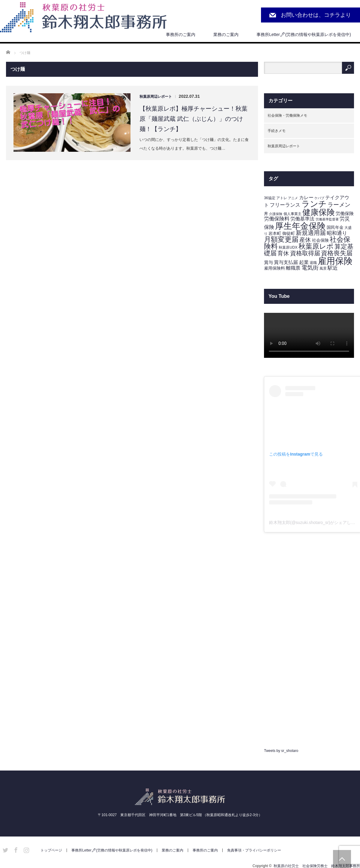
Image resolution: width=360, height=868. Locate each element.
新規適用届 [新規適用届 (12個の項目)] (311, 233)
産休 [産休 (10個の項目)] (305, 240)
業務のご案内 (226, 34)
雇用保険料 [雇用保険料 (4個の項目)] (274, 268)
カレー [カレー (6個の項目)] (306, 198)
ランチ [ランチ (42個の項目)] (314, 204)
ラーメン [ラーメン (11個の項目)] (339, 205)
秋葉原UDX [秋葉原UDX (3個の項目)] (288, 247)
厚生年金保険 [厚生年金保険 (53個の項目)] (300, 226)
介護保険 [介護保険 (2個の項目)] (276, 214)
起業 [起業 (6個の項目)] (304, 262)
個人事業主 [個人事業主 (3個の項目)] (292, 214)
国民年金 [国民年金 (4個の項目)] (335, 227)
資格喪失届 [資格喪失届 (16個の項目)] (337, 253)
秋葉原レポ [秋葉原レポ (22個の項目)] (316, 246)
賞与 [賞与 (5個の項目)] (268, 262)
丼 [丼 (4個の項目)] (266, 214)
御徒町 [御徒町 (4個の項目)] (289, 233)
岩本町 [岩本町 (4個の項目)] (275, 233)
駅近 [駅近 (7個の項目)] (333, 268)
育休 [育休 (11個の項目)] (283, 253)
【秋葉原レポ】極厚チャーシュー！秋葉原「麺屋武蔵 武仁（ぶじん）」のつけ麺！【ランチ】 (193, 119)
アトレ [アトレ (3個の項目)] (282, 198)
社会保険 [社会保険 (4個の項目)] (320, 240)
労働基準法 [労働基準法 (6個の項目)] (302, 219)
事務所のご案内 (181, 34)
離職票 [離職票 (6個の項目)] (293, 268)
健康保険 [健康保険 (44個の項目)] (319, 212)
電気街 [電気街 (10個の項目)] (310, 268)
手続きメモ (277, 131)
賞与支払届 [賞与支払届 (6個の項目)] (286, 262)
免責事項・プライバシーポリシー (254, 850)
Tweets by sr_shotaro (281, 751)
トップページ (51, 850)
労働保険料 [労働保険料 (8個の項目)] (277, 219)
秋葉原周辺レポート (156, 97)
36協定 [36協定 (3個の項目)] (270, 198)
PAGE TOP (342, 859)
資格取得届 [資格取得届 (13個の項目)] (305, 253)
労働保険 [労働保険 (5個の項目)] (345, 214)
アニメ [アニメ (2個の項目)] (293, 198)
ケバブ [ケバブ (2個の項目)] (319, 198)
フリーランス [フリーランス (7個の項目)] (285, 205)
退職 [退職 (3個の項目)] (313, 263)
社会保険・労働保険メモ (287, 115)
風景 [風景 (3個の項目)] (323, 268)
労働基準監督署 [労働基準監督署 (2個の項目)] (327, 219)
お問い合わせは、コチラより (316, 15)
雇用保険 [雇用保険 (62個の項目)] (335, 261)
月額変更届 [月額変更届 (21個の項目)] (281, 239)
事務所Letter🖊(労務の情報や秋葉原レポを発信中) (304, 34)
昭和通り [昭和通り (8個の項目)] (337, 233)
